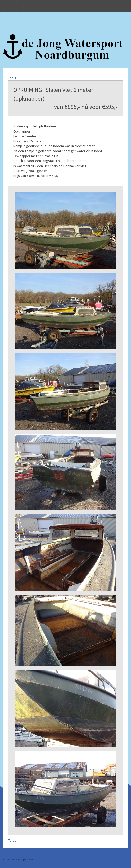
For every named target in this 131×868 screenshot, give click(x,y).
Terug (12, 78)
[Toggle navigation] (10, 6)
